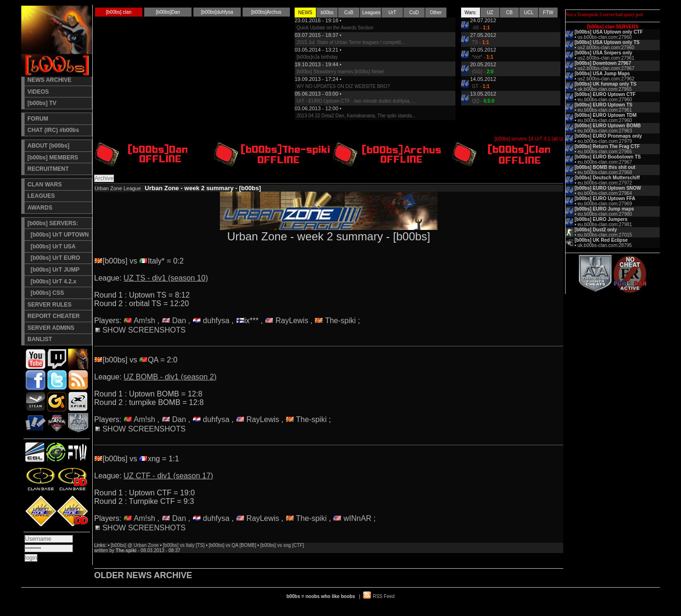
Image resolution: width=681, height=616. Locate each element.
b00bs (327, 13)
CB (509, 13)
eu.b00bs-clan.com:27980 (605, 214)
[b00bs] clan (119, 12)
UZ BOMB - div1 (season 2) (170, 377)
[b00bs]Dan (168, 12)
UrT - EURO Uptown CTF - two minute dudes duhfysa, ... (356, 101)
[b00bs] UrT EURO (54, 258)
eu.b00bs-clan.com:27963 (605, 131)
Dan (179, 321)
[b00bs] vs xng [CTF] (282, 545)
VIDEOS (38, 92)
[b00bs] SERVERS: (53, 223)
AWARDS (40, 208)
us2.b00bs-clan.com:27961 (606, 58)
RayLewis (292, 321)
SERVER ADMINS (51, 328)
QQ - (483, 101)
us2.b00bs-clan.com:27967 (606, 68)
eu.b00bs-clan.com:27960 (605, 100)
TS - (480, 42)
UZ (490, 13)
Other (436, 13)
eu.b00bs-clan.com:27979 (605, 141)
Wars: (471, 13)
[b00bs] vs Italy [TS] (184, 545)
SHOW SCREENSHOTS (140, 330)
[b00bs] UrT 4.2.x (52, 282)
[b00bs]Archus (266, 12)
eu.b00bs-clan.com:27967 (605, 162)
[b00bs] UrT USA (52, 246)
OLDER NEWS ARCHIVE (143, 575)
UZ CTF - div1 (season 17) (168, 476)
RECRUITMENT (48, 169)
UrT (392, 13)
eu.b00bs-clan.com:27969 (605, 204)
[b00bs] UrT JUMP (53, 270)
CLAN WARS (45, 185)
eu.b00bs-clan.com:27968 (605, 172)
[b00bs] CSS (46, 293)
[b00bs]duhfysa (217, 12)
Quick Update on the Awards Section (335, 28)
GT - (481, 86)
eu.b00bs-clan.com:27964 (605, 193)
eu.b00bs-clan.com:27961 (605, 110)
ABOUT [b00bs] (48, 146)
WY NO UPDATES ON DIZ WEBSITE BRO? (343, 86)
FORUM (38, 119)
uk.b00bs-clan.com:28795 (605, 245)
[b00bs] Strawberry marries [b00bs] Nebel (340, 72)
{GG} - (483, 72)
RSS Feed (384, 596)
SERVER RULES (49, 305)
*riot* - (483, 57)
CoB (349, 13)
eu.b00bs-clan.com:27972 (605, 183)
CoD (414, 13)
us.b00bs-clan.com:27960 (605, 37)
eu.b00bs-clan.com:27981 (605, 224)
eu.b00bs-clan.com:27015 (605, 235)
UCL (529, 13)
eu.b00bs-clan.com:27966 (605, 152)
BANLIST (40, 339)
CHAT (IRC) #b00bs (53, 130)
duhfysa (216, 321)
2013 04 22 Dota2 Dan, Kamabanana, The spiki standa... (356, 116)
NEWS (306, 13)
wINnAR (358, 518)
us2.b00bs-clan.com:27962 (606, 79)
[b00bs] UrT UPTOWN (58, 235)
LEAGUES (41, 196)
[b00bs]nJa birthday (317, 57)
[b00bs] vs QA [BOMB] (232, 545)
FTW (548, 13)
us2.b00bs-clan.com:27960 (606, 48)
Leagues (371, 13)
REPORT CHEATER (53, 316)
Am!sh (144, 321)
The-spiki (340, 321)
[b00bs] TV (42, 103)
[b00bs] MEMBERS (53, 158)
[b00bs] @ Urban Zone (135, 545)
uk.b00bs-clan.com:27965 (605, 89)
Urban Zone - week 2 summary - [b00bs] (203, 188)
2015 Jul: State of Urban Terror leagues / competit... (351, 42)
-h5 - (481, 28)
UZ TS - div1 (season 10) (166, 278)
